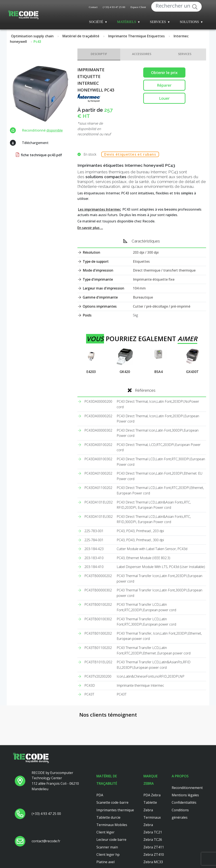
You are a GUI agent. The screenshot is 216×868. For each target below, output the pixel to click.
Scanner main (107, 819)
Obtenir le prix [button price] (164, 73)
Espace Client (138, 7)
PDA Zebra (152, 767)
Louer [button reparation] (164, 98)
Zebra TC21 (153, 805)
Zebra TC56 (153, 841)
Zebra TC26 (153, 812)
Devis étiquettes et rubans (130, 154)
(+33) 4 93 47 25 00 (114, 7)
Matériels (127, 22)
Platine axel (105, 834)
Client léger (105, 805)
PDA (100, 767)
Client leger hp (108, 827)
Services (158, 22)
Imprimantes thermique (115, 782)
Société (96, 22)
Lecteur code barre (111, 812)
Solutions (189, 22)
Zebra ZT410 (154, 827)
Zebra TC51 (153, 849)
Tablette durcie (108, 790)
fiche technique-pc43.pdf (38, 155)
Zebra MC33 (153, 834)
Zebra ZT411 (154, 819)
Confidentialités (184, 775)
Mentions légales (185, 767)
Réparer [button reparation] (164, 85)
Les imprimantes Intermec (99, 209)
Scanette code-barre (112, 775)
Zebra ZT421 (154, 856)
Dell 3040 (104, 841)
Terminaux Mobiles (112, 797)
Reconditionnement (187, 760)
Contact (93, 7)
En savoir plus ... (90, 228)
